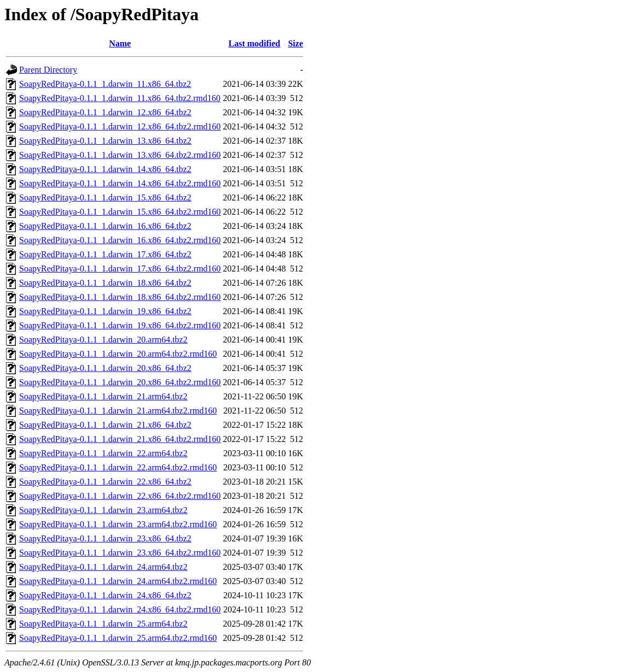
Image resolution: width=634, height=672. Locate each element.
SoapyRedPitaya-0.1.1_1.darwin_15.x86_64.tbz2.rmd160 (120, 212)
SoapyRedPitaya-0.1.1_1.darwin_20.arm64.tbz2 (103, 340)
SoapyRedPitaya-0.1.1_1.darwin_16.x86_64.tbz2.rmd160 (120, 240)
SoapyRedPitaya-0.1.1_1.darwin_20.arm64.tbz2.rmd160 (118, 354)
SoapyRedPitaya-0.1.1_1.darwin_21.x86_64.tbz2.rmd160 (120, 439)
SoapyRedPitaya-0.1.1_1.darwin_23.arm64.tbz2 (103, 510)
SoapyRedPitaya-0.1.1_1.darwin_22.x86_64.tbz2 (105, 482)
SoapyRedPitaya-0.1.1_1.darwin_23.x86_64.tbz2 (105, 538)
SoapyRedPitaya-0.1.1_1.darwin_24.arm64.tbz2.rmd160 (118, 581)
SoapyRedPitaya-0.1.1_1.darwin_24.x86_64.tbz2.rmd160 (120, 609)
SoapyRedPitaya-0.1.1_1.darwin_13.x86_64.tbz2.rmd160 (120, 155)
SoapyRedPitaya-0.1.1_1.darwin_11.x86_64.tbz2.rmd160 (120, 98)
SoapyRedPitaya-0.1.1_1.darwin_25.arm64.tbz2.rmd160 (118, 638)
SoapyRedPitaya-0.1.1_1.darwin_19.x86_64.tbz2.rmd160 (120, 325)
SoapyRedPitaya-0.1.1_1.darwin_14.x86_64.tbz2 (105, 169)
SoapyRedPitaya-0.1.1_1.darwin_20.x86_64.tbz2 (105, 368)
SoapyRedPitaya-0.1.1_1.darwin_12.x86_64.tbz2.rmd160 (120, 126)
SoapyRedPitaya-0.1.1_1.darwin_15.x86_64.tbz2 (105, 198)
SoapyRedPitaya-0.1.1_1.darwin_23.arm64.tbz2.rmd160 (118, 524)
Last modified (254, 43)
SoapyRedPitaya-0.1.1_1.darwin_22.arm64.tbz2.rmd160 (118, 467)
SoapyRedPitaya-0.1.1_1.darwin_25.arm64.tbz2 (103, 624)
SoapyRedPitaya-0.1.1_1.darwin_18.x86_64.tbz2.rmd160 (120, 297)
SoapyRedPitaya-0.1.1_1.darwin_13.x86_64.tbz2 (105, 141)
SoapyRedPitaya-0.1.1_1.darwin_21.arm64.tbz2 (103, 396)
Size (296, 43)
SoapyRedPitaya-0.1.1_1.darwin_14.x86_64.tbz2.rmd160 (120, 183)
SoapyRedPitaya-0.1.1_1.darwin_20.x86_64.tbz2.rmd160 (120, 382)
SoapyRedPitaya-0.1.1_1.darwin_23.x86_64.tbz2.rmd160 (120, 553)
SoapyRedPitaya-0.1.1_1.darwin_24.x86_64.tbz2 (105, 595)
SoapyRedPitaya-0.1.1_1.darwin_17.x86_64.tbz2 (105, 254)
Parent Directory (48, 70)
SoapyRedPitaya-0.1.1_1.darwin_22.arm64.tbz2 (103, 453)
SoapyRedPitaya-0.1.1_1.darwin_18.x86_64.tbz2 (105, 283)
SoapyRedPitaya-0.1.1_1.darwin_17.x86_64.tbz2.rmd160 (120, 269)
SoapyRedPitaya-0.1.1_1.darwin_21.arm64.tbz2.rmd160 (118, 411)
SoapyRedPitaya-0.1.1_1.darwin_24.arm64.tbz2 (103, 567)
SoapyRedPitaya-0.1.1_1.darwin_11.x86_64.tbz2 (105, 84)
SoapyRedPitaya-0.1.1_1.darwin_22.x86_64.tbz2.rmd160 (120, 496)
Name (120, 43)
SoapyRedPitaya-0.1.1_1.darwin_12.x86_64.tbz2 (105, 112)
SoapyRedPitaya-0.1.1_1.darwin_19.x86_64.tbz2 (105, 311)
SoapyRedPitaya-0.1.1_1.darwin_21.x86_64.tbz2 (105, 425)
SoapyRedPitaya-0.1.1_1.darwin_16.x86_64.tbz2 (105, 226)
